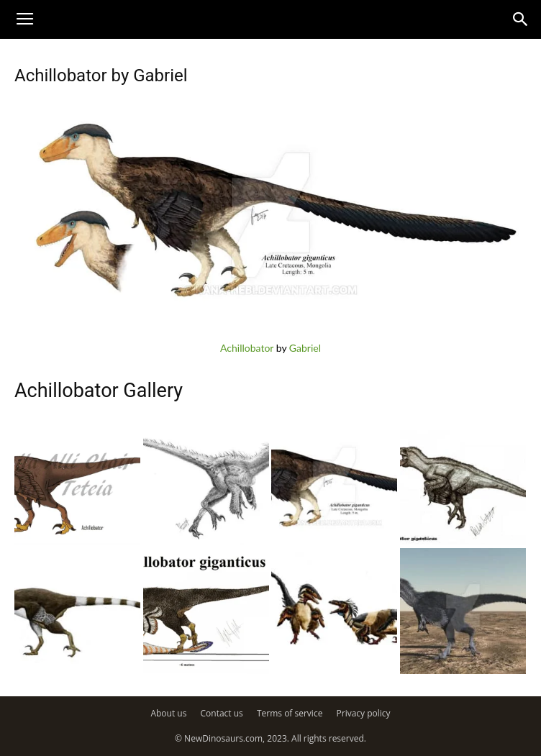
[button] (521, 19)
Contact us (222, 713)
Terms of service (290, 713)
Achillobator (247, 348)
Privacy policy (364, 713)
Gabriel (305, 348)
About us (168, 713)
